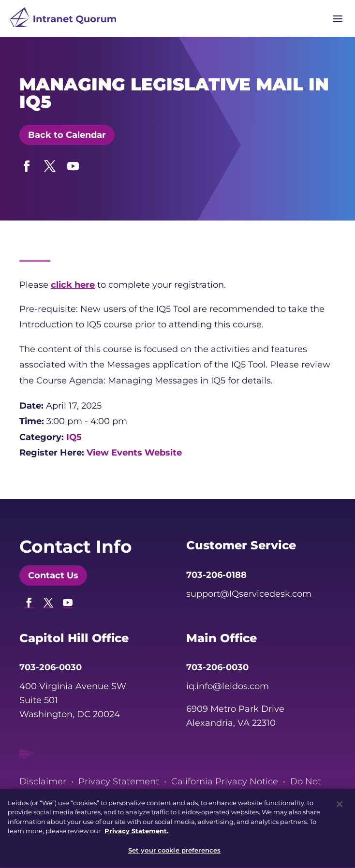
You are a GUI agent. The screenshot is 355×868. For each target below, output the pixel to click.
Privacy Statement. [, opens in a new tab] (136, 835)
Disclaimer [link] (43, 781)
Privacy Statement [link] (119, 781)
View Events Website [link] (134, 453)
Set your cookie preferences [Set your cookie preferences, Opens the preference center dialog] (175, 854)
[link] (63, 20)
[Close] (340, 808)
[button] (27, 164)
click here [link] (73, 285)
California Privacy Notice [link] (225, 781)
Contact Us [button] (53, 575)
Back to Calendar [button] (67, 135)
